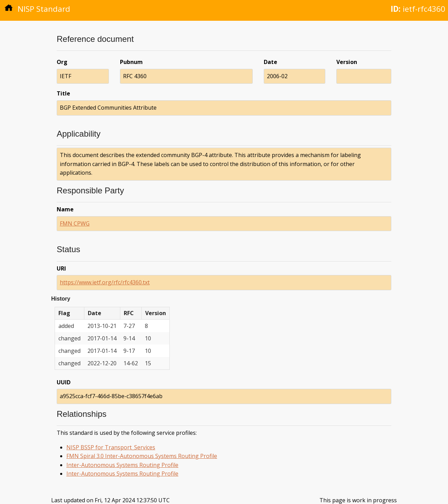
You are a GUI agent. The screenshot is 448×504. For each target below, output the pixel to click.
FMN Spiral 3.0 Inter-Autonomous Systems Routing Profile (142, 456)
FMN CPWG (75, 223)
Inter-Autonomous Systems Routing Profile (122, 465)
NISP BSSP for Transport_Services (111, 447)
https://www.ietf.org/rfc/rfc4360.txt (105, 282)
